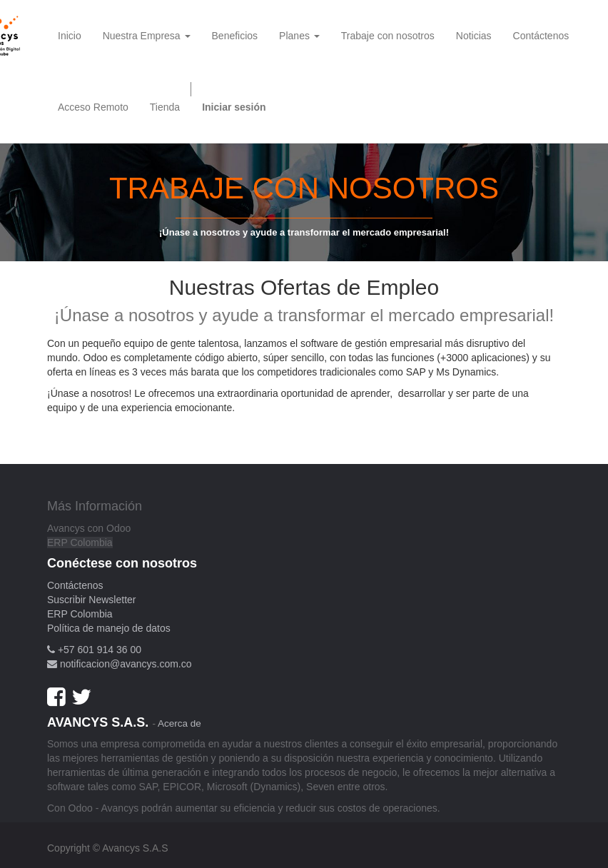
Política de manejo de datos (109, 628)
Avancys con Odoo (89, 528)
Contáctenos (75, 585)
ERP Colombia (80, 542)
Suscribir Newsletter (91, 600)
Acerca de (179, 723)
